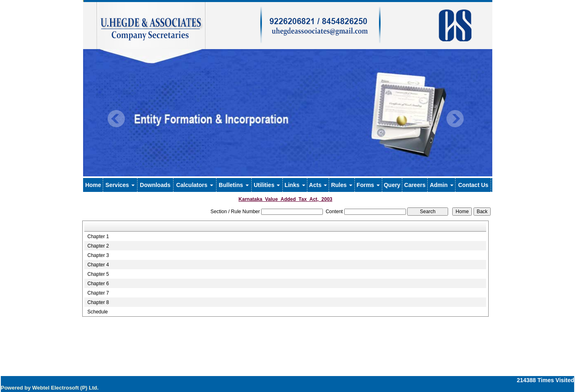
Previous (116, 119)
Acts (318, 185)
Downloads (155, 185)
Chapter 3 (98, 255)
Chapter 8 (98, 302)
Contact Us (473, 185)
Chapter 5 (98, 274)
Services (120, 185)
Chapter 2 (98, 246)
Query (392, 185)
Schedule (97, 312)
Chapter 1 (98, 237)
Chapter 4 (98, 265)
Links (295, 185)
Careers (415, 185)
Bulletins (234, 185)
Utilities (267, 185)
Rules (342, 185)
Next (455, 119)
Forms (368, 185)
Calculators (195, 185)
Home (93, 185)
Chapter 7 (98, 293)
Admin (441, 185)
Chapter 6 (98, 284)
